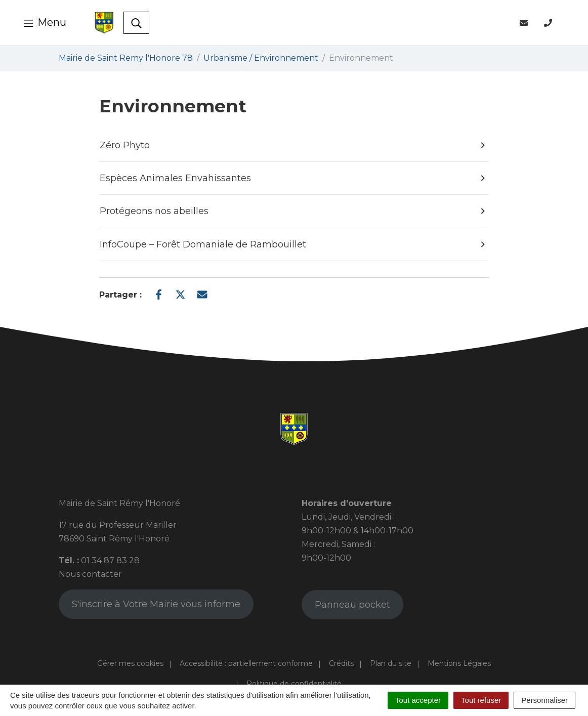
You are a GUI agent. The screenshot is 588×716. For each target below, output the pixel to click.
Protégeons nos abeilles (293, 211)
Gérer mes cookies (130, 663)
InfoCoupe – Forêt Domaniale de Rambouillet (293, 244)
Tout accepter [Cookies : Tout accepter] (418, 700)
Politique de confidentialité (294, 684)
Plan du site (391, 663)
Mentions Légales (459, 663)
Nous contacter (90, 574)
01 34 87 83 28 (110, 560)
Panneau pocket (352, 605)
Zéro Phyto (293, 145)
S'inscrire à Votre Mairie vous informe (156, 604)
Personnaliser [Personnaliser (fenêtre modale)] (544, 700)
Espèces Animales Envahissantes (293, 178)
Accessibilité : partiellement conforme (246, 663)
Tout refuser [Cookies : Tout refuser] (481, 700)
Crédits (341, 663)
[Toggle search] (136, 23)
